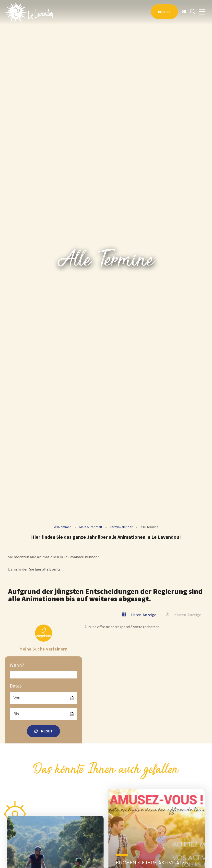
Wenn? (17, 665)
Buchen (165, 12)
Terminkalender (121, 527)
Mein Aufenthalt (91, 527)
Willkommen (63, 527)
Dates (16, 686)
